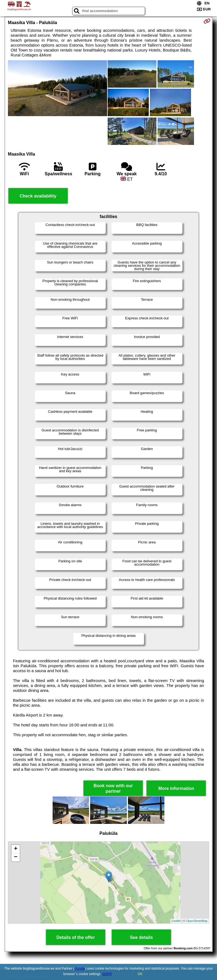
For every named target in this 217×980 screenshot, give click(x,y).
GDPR (107, 974)
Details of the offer (76, 937)
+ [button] (16, 849)
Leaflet (176, 921)
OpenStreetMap (197, 921)
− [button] (16, 857)
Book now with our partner (113, 788)
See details (141, 937)
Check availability (38, 196)
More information (176, 788)
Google (80, 968)
